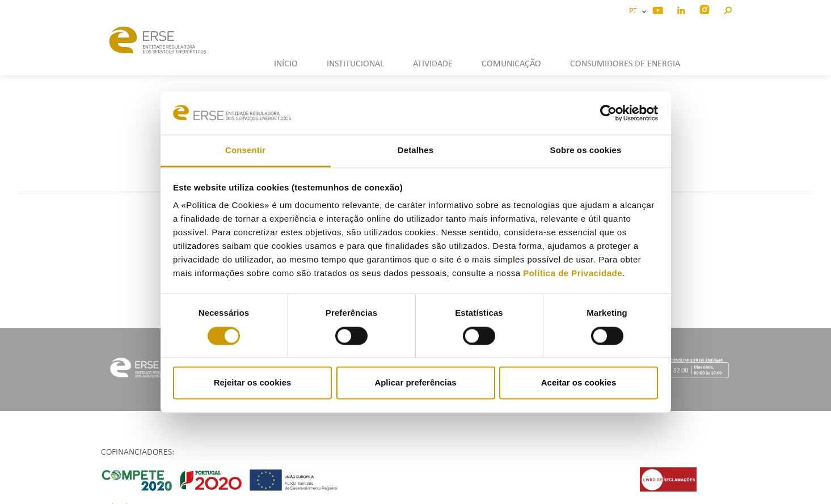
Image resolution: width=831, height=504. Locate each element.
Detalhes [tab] (415, 151)
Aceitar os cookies (579, 383)
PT (635, 11)
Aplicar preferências (415, 383)
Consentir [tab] (245, 151)
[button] (727, 9)
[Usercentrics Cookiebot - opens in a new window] (608, 113)
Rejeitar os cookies (253, 383)
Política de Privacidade (573, 274)
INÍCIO (286, 64)
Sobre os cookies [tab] (586, 151)
